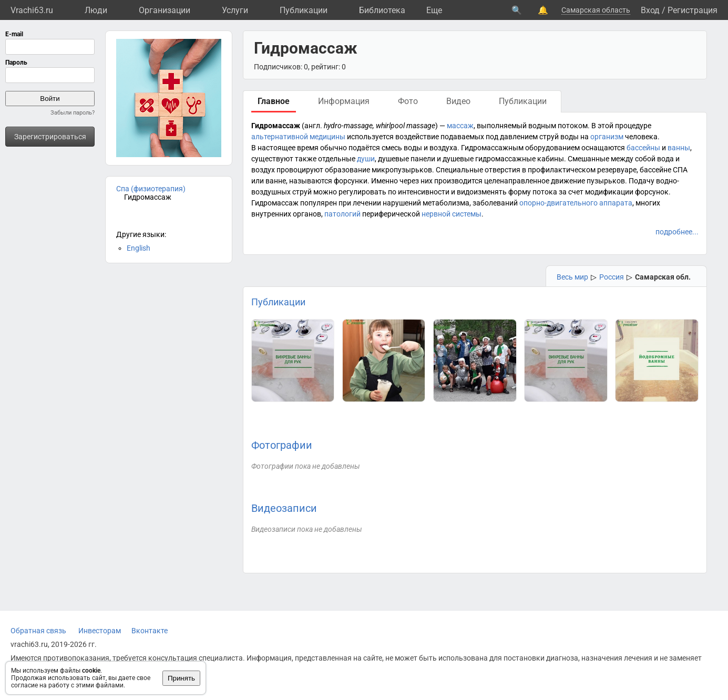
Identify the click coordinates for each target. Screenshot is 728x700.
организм (607, 137)
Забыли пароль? (73, 113)
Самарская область (596, 10)
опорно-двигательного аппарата (576, 203)
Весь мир (572, 277)
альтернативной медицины (298, 137)
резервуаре (617, 170)
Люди (96, 10)
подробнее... (677, 232)
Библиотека (382, 10)
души (366, 159)
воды (570, 137)
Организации (165, 10)
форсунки (351, 181)
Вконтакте (150, 631)
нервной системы (452, 214)
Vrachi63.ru (32, 10)
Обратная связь (38, 631)
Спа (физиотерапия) (151, 189)
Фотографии (282, 445)
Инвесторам (100, 631)
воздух (263, 170)
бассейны (643, 148)
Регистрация (693, 10)
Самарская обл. (663, 277)
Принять (181, 678)
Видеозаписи (284, 508)
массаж (460, 126)
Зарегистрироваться (50, 137)
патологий (342, 214)
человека (641, 137)
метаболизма (446, 203)
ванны (679, 148)
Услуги (235, 10)
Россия (612, 277)
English (139, 248)
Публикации (304, 10)
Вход (650, 10)
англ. (313, 126)
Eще (434, 10)
